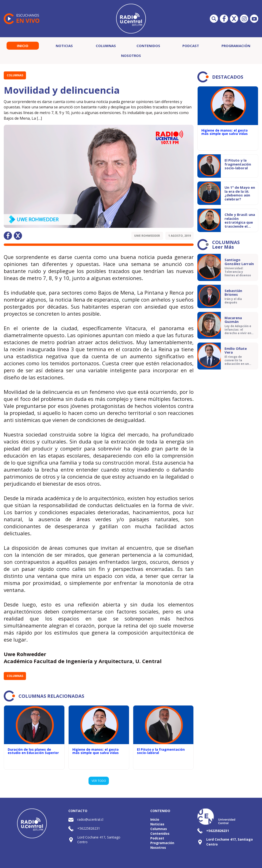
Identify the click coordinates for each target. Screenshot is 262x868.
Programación (236, 46)
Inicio (23, 46)
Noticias (64, 46)
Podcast (191, 46)
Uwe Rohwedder (147, 236)
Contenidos (148, 46)
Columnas (106, 46)
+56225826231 (89, 828)
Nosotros (131, 55)
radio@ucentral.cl (90, 819)
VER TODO (99, 781)
